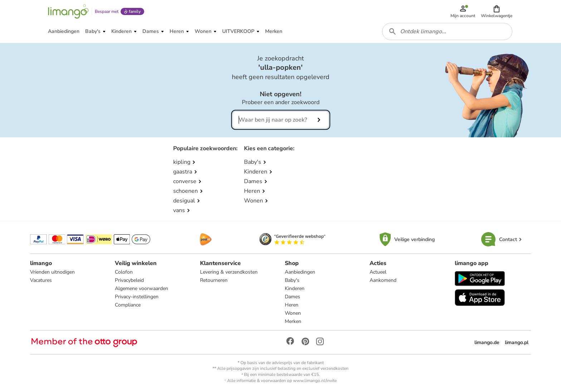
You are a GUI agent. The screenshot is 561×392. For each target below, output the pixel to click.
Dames (292, 297)
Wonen (293, 313)
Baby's (292, 280)
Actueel (378, 272)
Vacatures (41, 280)
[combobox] (447, 31)
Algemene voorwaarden (142, 288)
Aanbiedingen (300, 272)
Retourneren (214, 280)
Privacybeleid (129, 280)
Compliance (128, 305)
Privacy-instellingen (137, 297)
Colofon (124, 272)
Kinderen (295, 288)
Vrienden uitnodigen (52, 272)
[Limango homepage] (68, 11)
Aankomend (383, 280)
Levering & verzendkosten (229, 272)
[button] (497, 11)
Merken (293, 321)
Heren (292, 305)
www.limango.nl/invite (315, 381)
